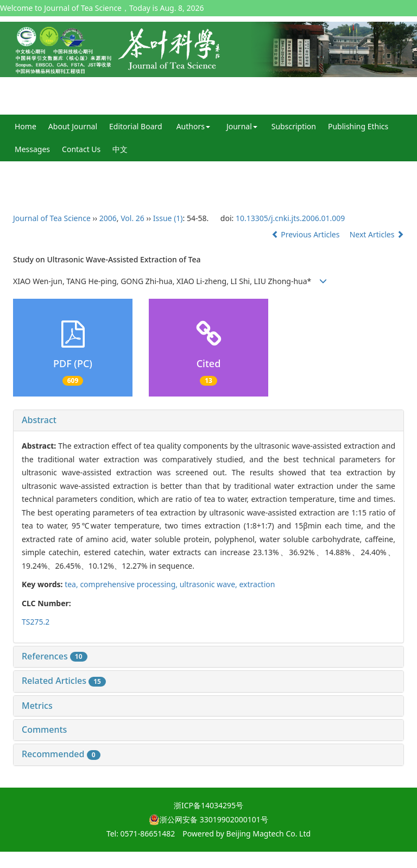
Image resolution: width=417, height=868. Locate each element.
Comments (44, 729)
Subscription (294, 126)
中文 (120, 149)
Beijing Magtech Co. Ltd (269, 834)
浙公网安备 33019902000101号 (208, 819)
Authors (193, 126)
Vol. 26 (132, 218)
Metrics (37, 706)
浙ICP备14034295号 (208, 805)
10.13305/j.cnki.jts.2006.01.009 (290, 218)
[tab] (208, 420)
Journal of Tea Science (52, 218)
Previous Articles (307, 234)
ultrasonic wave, (210, 584)
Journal (242, 126)
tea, (72, 584)
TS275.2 (36, 622)
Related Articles (64, 681)
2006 (108, 218)
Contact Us (81, 149)
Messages (32, 149)
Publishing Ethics (358, 126)
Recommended (61, 754)
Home (26, 126)
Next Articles (377, 234)
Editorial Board (136, 126)
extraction (257, 584)
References (55, 656)
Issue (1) (168, 218)
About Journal (73, 126)
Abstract (39, 420)
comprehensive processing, (129, 584)
